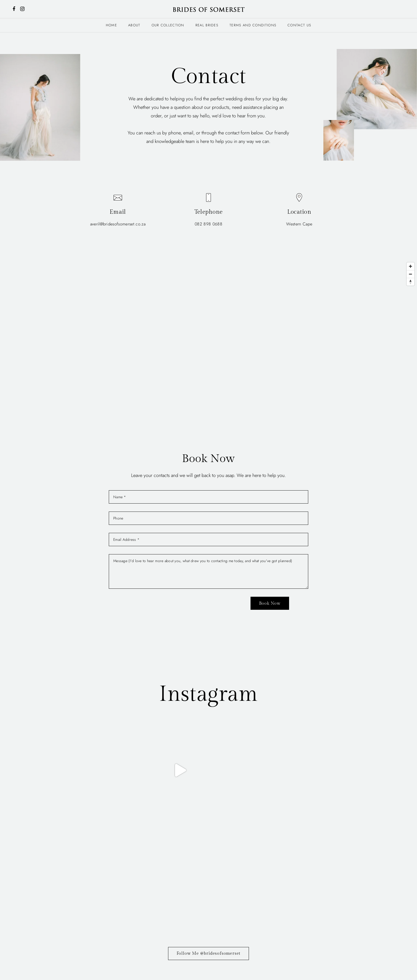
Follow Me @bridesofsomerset (209, 849)
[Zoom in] (410, 266)
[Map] (208, 340)
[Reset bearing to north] (410, 282)
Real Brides (207, 25)
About (134, 25)
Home (111, 25)
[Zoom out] (410, 274)
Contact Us (299, 25)
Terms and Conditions (253, 25)
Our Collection (168, 25)
